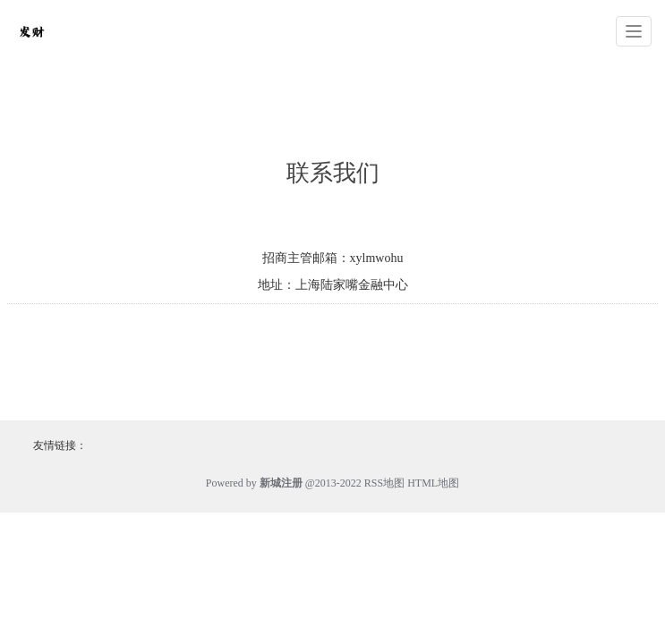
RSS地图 (384, 483)
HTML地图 (433, 483)
